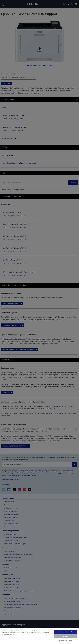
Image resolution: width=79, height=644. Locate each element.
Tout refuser (65, 636)
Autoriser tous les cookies (65, 632)
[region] (39, 636)
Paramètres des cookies (65, 641)
